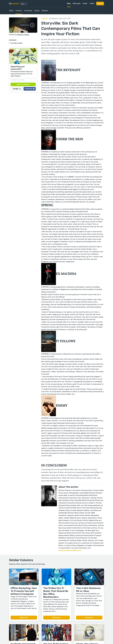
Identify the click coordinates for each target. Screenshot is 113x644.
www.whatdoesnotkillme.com (70, 550)
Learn (85, 3)
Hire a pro (77, 3)
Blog (69, 3)
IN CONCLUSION (16, 43)
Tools (92, 3)
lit (14, 4)
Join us (100, 3)
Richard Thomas (23, 35)
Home (11, 11)
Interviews (28, 11)
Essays (37, 11)
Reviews (45, 11)
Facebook (30, 89)
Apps (24, 4)
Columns (19, 11)
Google (17, 89)
